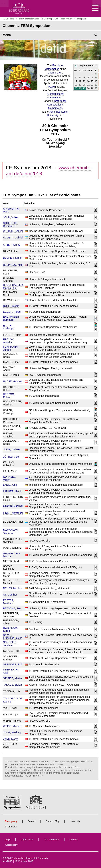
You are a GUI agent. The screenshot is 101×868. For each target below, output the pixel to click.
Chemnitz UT (55, 73)
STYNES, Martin (12, 678)
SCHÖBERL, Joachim (10, 644)
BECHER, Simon (13, 258)
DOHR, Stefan (11, 306)
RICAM (51, 87)
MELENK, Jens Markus (12, 555)
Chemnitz (10, 827)
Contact (32, 821)
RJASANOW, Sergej (11, 629)
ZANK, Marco (11, 739)
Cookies (74, 840)
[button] (92, 9)
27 (84, 88)
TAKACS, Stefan (12, 685)
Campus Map (53, 821)
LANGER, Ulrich (12, 491)
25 (76, 88)
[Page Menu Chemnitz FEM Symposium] (50, 35)
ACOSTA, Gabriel (13, 238)
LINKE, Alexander (13, 513)
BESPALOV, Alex (13, 265)
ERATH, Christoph (9, 327)
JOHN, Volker (11, 217)
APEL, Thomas (12, 245)
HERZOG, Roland (9, 396)
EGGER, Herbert (13, 312)
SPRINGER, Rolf (13, 664)
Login (8, 840)
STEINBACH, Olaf (11, 671)
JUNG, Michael (12, 449)
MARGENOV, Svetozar (11, 532)
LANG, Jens (10, 485)
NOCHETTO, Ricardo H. (11, 225)
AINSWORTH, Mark (11, 210)
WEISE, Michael (12, 726)
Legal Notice (27, 840)
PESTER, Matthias (9, 602)
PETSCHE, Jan (12, 608)
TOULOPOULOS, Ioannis (13, 700)
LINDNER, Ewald (13, 506)
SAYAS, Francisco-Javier (12, 637)
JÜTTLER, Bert (12, 457)
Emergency (11, 821)
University (75, 821)
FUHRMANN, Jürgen (11, 348)
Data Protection (51, 840)
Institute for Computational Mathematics (57, 104)
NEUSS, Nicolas (12, 588)
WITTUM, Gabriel (13, 231)
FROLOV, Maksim (9, 341)
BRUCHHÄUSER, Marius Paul (13, 286)
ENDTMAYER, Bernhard (11, 318)
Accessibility (11, 845)
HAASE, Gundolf (13, 381)
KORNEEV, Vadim (10, 478)
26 (80, 88)
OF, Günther (10, 595)
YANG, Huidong (12, 732)
